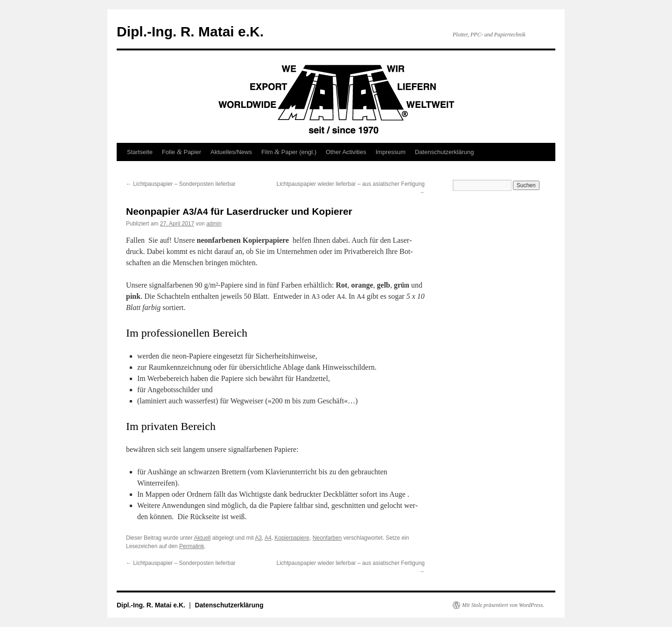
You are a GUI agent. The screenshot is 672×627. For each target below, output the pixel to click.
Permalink (192, 546)
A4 (268, 538)
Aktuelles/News (231, 152)
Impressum (391, 152)
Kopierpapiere (292, 538)
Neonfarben (327, 538)
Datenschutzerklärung (444, 152)
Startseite (140, 152)
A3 (258, 538)
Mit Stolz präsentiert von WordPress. (503, 605)
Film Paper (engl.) (289, 152)
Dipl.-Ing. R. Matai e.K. (190, 32)
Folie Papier (182, 152)
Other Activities (346, 152)
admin (214, 224)
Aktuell (202, 538)
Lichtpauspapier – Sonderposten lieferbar (181, 184)
